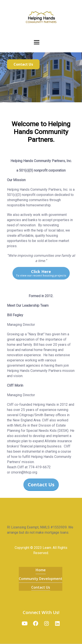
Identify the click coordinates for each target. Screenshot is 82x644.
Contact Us (41, 587)
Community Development (41, 579)
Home (41, 570)
